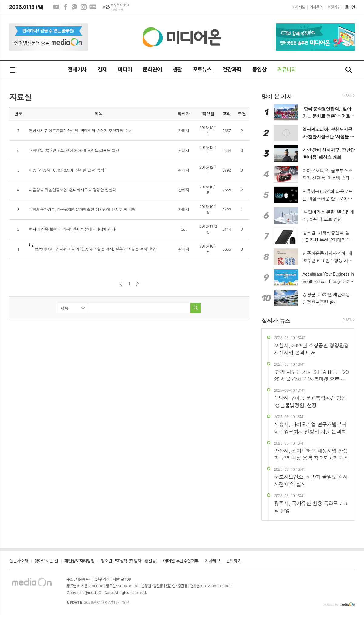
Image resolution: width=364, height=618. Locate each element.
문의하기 (234, 561)
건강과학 (232, 69)
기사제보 (298, 7)
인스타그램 (84, 7)
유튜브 (56, 7)
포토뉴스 (202, 69)
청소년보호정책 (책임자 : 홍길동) (129, 561)
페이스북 (66, 7)
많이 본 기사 (277, 96)
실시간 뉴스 (276, 321)
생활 (177, 69)
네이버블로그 (93, 7)
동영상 (259, 69)
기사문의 (316, 7)
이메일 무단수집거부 (181, 561)
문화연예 (152, 69)
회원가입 (334, 7)
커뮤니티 (287, 69)
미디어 (125, 69)
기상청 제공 (117, 10)
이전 (121, 284)
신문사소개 (19, 561)
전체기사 (77, 69)
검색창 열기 (349, 70)
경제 (102, 69)
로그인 (350, 7)
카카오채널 (75, 7)
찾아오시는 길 (46, 561)
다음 (138, 284)
